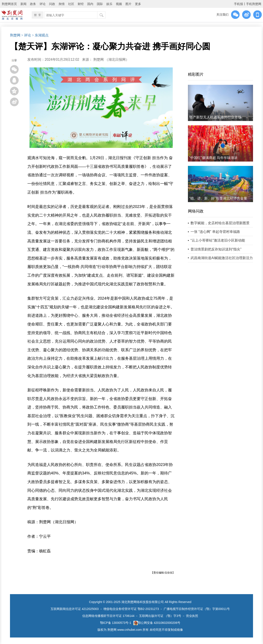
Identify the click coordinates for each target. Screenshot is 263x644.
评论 (43, 4)
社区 (71, 4)
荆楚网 (15, 35)
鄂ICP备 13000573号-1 (116, 623)
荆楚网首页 (9, 4)
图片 (128, 4)
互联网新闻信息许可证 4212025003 (75, 609)
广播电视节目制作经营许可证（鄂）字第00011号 (197, 609)
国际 (100, 4)
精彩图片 (196, 74)
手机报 (238, 4)
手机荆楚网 (254, 4)
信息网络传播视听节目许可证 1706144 (108, 616)
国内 (90, 4)
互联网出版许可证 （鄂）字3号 (160, 616)
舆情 (62, 4)
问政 (52, 4)
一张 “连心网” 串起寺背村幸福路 (215, 232)
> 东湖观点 (40, 35)
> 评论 (26, 35)
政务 (33, 4)
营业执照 (192, 616)
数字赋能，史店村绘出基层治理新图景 (220, 223)
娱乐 (109, 4)
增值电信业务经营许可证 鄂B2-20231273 (131, 609)
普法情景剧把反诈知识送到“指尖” (216, 249)
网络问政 (196, 211)
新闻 (23, 4)
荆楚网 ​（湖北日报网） (111, 60)
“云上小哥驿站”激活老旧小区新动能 (218, 240)
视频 (119, 4)
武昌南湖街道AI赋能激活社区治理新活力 (222, 258)
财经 (81, 4)
